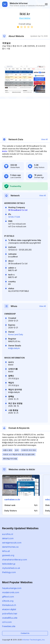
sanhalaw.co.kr (12, 499)
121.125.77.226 (14, 217)
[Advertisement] (25, 58)
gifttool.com (8, 597)
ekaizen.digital (9, 609)
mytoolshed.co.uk (11, 568)
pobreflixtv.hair (10, 614)
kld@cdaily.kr (14, 348)
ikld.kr (5, 151)
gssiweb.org (8, 555)
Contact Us (25, 633)
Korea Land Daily (16, 334)
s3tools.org (8, 601)
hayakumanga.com (12, 588)
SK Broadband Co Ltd (18, 210)
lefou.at (6, 551)
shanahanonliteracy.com (15, 560)
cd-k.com (7, 622)
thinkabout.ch (9, 605)
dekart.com (8, 538)
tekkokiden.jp (9, 564)
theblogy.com (9, 572)
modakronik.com (11, 592)
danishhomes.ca (10, 547)
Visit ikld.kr (25, 18)
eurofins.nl (8, 534)
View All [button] (44, 139)
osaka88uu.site (10, 618)
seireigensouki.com (12, 543)
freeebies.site (9, 626)
